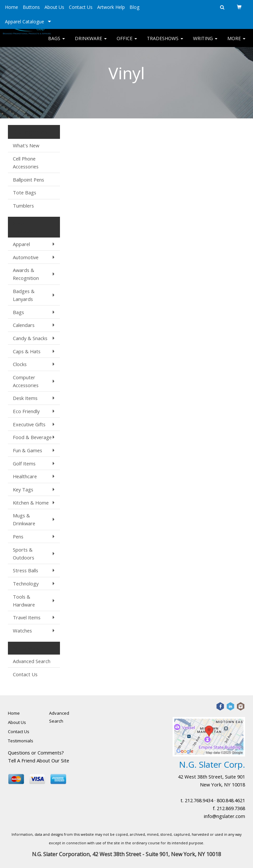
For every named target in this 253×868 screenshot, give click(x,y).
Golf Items (24, 463)
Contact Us (81, 7)
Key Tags (23, 489)
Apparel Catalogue (25, 22)
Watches (22, 631)
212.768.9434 (199, 800)
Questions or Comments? (36, 753)
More (236, 43)
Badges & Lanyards (24, 295)
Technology (26, 583)
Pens (18, 536)
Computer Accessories (26, 381)
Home (12, 7)
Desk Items (25, 398)
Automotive (26, 257)
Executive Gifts (29, 424)
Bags (56, 43)
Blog (134, 7)
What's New (26, 145)
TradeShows (165, 43)
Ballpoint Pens (28, 180)
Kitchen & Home (31, 503)
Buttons (31, 7)
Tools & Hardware (24, 601)
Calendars (24, 325)
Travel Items (27, 617)
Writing (205, 43)
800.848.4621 (231, 800)
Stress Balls (26, 570)
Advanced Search (32, 661)
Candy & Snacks (30, 338)
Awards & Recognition (26, 274)
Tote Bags (25, 192)
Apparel (21, 244)
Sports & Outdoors (24, 554)
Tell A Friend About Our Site (39, 760)
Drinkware (91, 43)
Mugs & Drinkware (24, 519)
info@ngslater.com (225, 816)
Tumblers (23, 206)
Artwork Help (111, 7)
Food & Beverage (32, 437)
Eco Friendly (26, 411)
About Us (54, 7)
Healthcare (25, 476)
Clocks (20, 364)
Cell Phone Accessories (26, 162)
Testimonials (21, 741)
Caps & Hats (27, 351)
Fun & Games (28, 450)
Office (127, 43)
